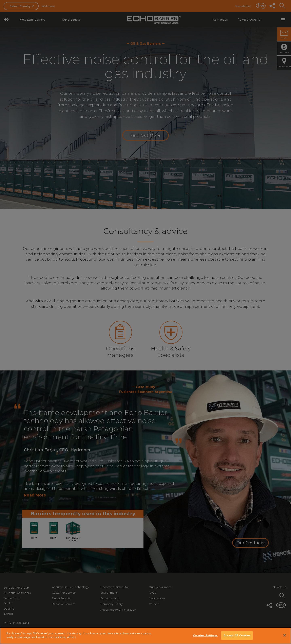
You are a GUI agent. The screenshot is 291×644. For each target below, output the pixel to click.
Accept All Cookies (237, 635)
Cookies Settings (205, 635)
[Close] (285, 635)
